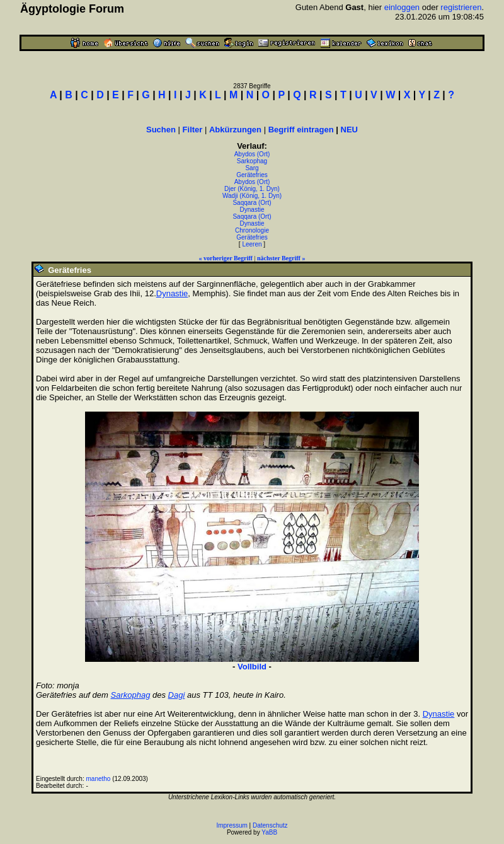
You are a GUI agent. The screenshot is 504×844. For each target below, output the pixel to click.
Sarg (252, 168)
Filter (193, 130)
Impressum (232, 825)
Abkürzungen (235, 130)
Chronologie (252, 230)
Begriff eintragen (301, 130)
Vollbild (252, 667)
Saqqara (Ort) (252, 203)
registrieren (461, 7)
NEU (349, 130)
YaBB (269, 832)
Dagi (177, 695)
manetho (99, 779)
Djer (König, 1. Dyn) (252, 189)
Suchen (161, 130)
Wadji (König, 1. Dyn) (252, 196)
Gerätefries (252, 175)
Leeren (252, 244)
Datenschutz (270, 825)
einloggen (402, 7)
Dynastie (252, 210)
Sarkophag (252, 161)
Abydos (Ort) (252, 154)
